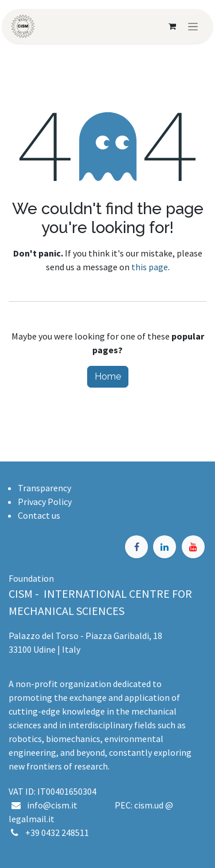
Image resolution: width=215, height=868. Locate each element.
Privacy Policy (45, 502)
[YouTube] (193, 547)
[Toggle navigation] (193, 26)
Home (108, 376)
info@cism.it (54, 805)
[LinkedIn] (165, 547)
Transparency (44, 488)
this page (150, 267)
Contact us (39, 515)
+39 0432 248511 (57, 833)
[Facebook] (136, 547)
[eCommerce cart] (172, 26)
